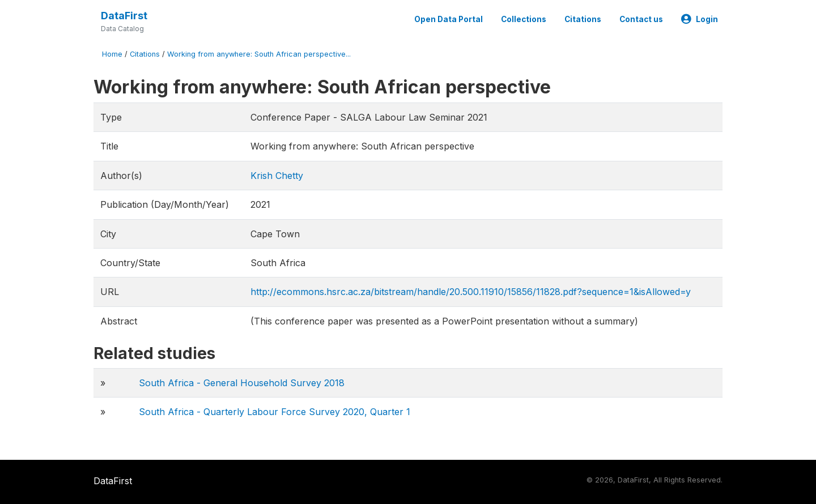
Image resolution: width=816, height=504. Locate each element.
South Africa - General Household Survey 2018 (242, 383)
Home (112, 54)
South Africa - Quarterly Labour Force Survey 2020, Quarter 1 (275, 412)
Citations (583, 19)
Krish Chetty (277, 176)
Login (700, 19)
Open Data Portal (449, 19)
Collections (524, 19)
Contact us (641, 19)
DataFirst (124, 16)
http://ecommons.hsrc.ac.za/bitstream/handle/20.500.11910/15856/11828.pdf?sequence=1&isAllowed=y (471, 292)
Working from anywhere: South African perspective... (259, 54)
